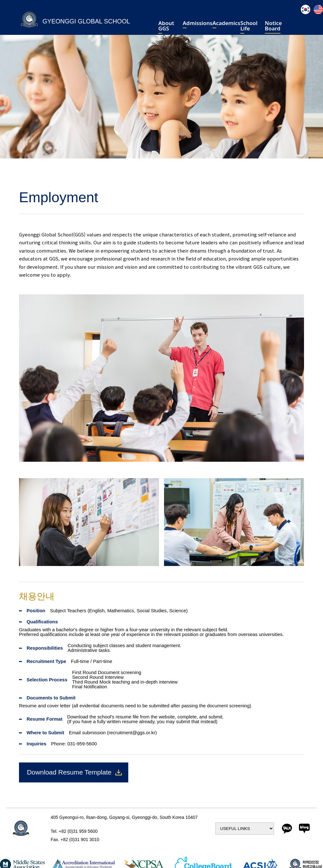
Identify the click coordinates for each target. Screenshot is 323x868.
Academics (226, 24)
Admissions (198, 24)
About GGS (166, 26)
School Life (249, 26)
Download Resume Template (69, 772)
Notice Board (273, 26)
